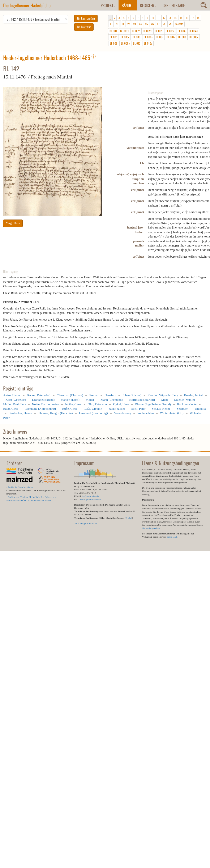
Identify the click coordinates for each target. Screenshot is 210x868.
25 (146, 24)
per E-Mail (172, 537)
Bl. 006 (136, 37)
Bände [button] (128, 5)
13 (170, 18)
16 (187, 18)
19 (111, 24)
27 (158, 24)
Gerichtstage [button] (175, 5)
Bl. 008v (194, 37)
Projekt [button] (108, 5)
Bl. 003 (159, 31)
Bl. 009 (114, 43)
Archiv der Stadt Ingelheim (20, 487)
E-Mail (129, 518)
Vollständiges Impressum (86, 523)
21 (123, 24)
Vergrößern (13, 223)
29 (170, 24)
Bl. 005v (125, 37)
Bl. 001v (124, 31)
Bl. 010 (137, 43)
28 (164, 24)
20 (117, 24)
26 (152, 24)
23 (134, 24)
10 (153, 18)
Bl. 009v (125, 43)
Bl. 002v (147, 31)
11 (158, 18)
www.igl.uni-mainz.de (90, 499)
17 (193, 18)
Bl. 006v (148, 37)
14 (175, 18)
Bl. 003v (170, 31)
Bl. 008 (182, 37)
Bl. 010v (148, 43)
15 (181, 18)
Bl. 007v (171, 37)
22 (129, 24)
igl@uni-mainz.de (90, 496)
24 (140, 24)
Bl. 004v (193, 31)
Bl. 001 (113, 31)
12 (164, 18)
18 (198, 18)
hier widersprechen (151, 528)
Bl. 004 (182, 31)
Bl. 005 (113, 37)
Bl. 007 (160, 37)
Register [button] (148, 5)
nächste (179, 24)
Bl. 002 (136, 31)
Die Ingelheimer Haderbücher (27, 5)
